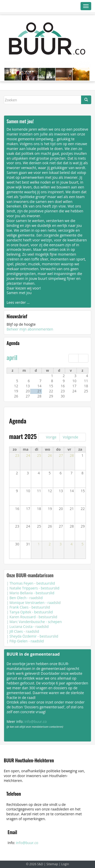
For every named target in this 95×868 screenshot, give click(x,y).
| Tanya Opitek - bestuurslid (30, 612)
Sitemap (52, 864)
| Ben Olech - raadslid (25, 598)
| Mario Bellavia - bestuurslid (30, 593)
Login (65, 864)
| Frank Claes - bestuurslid (28, 607)
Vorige (51, 437)
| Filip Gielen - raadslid (25, 641)
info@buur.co (35, 721)
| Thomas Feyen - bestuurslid (31, 583)
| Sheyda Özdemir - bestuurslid (32, 636)
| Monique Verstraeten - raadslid (34, 603)
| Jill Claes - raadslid (23, 631)
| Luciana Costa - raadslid (28, 626)
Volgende (71, 437)
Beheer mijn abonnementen (30, 329)
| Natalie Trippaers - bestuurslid (33, 588)
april (12, 357)
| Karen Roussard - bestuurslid (32, 617)
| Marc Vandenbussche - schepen (34, 622)
